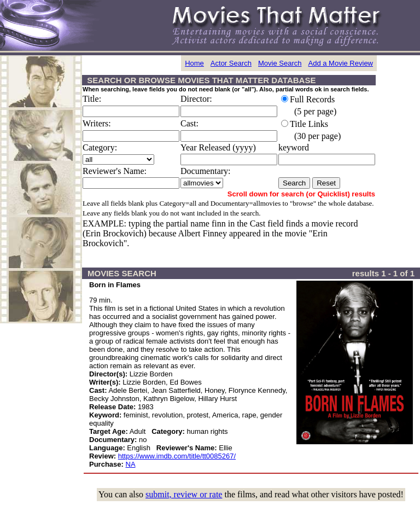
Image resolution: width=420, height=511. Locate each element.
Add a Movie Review (341, 63)
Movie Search (280, 63)
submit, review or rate (184, 494)
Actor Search (231, 63)
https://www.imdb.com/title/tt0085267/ (177, 456)
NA (131, 464)
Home (194, 63)
